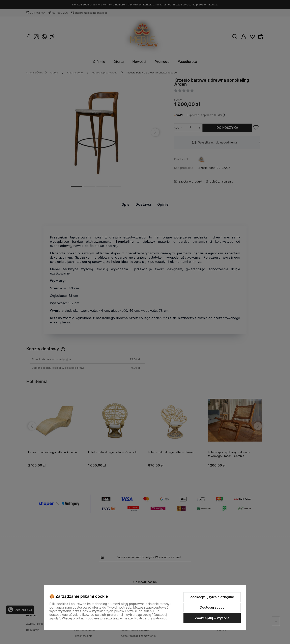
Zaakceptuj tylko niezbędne (212, 597)
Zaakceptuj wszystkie (212, 618)
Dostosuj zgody (212, 607)
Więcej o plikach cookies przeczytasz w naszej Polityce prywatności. (114, 618)
